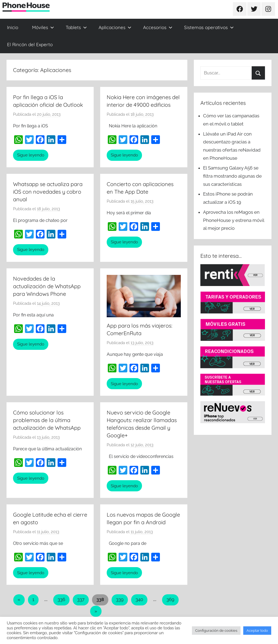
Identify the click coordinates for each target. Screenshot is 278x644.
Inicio (13, 27)
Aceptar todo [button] (257, 631)
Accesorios (158, 27)
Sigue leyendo (31, 155)
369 (170, 599)
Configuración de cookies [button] (216, 631)
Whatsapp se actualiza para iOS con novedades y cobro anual (48, 192)
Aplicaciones (115, 27)
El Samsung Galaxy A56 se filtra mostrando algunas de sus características (232, 176)
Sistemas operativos (209, 27)
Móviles (43, 27)
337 (81, 599)
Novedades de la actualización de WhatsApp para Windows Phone (47, 286)
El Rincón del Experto (30, 44)
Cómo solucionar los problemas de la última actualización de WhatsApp (47, 420)
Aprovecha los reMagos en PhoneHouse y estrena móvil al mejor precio (234, 220)
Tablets (76, 27)
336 (61, 599)
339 (120, 599)
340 (139, 599)
